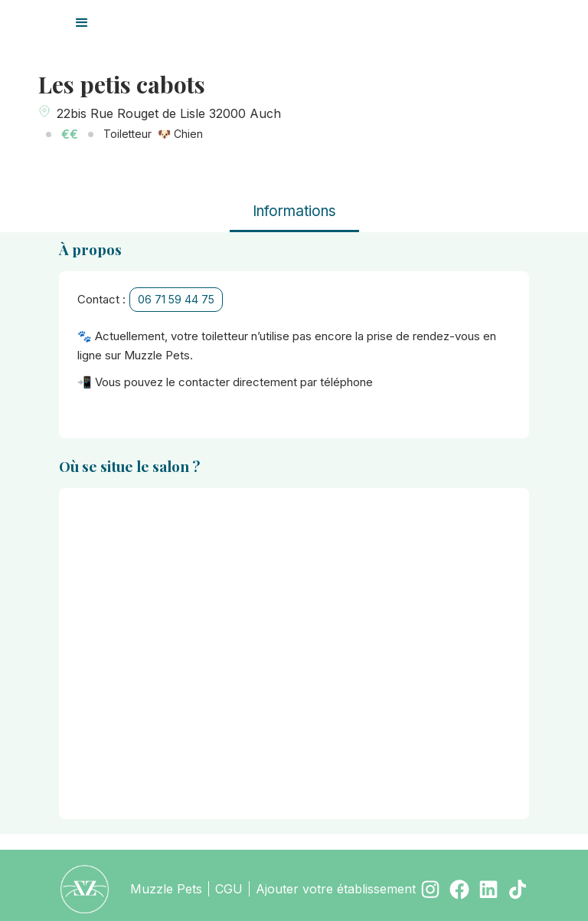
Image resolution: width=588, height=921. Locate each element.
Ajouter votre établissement (336, 889)
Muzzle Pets (166, 889)
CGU (229, 889)
